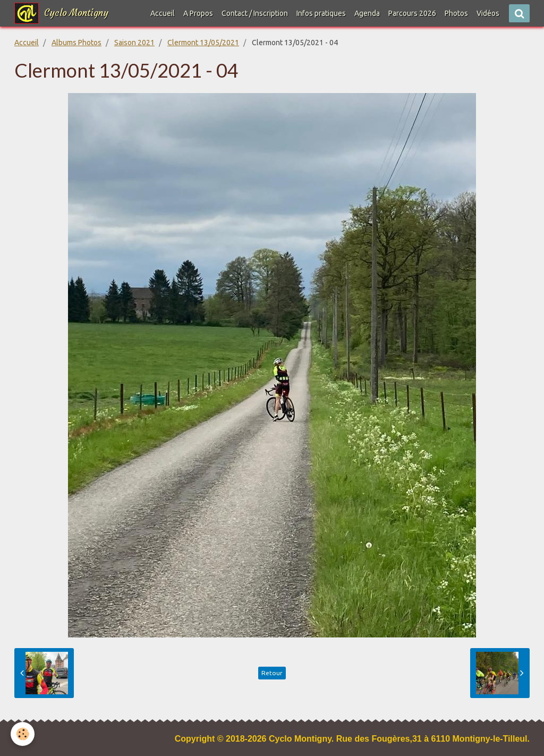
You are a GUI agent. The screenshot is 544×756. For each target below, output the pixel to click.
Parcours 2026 (412, 13)
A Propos (198, 13)
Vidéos (488, 13)
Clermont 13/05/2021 (203, 43)
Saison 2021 (134, 43)
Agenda (367, 13)
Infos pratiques (321, 13)
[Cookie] (23, 734)
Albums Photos (76, 43)
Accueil (163, 13)
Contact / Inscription (255, 13)
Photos (456, 13)
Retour (272, 673)
